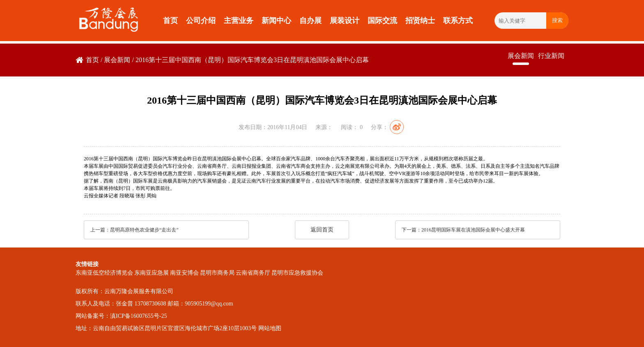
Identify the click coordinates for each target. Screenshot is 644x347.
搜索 (557, 20)
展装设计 (345, 21)
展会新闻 (117, 60)
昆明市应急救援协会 (297, 273)
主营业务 (239, 21)
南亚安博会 (184, 273)
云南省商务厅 (253, 273)
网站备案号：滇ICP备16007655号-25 (121, 316)
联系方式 (458, 21)
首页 (170, 21)
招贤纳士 (420, 21)
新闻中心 (276, 21)
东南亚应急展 (152, 273)
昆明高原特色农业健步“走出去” (144, 230)
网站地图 (270, 328)
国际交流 (382, 21)
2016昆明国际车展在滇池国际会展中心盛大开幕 (473, 230)
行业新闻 (551, 56)
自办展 (310, 21)
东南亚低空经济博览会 (104, 273)
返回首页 (322, 230)
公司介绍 (201, 21)
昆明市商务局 (217, 273)
